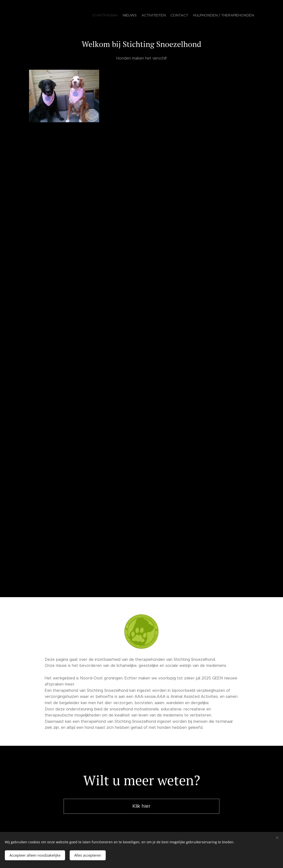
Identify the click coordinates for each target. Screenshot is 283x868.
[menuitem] (235, 16)
